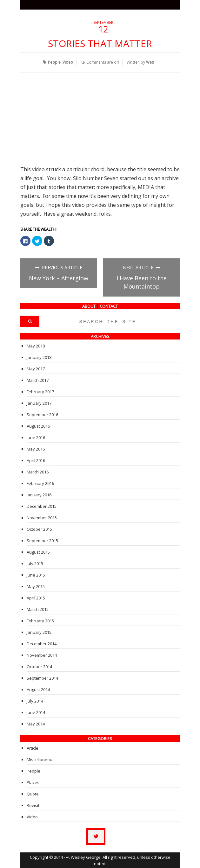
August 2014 (38, 689)
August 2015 (38, 552)
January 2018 (39, 357)
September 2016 (42, 414)
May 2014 (36, 724)
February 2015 (40, 620)
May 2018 (36, 346)
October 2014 (39, 666)
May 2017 (36, 368)
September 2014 (42, 678)
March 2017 (38, 380)
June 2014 (36, 712)
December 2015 (42, 506)
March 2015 (38, 609)
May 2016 (36, 449)
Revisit (33, 805)
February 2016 (40, 483)
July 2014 (35, 701)
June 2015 (36, 575)
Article (33, 748)
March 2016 (38, 472)
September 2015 (42, 540)
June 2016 (36, 437)
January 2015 (39, 632)
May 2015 (36, 586)
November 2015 (42, 517)
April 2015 (36, 598)
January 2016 (39, 494)
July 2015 (35, 563)
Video (68, 62)
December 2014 (42, 643)
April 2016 (36, 460)
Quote (33, 794)
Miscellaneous (41, 759)
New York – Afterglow (59, 278)
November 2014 (42, 655)
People (55, 62)
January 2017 (39, 403)
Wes (150, 62)
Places (33, 782)
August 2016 (38, 426)
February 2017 (40, 391)
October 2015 (39, 529)
